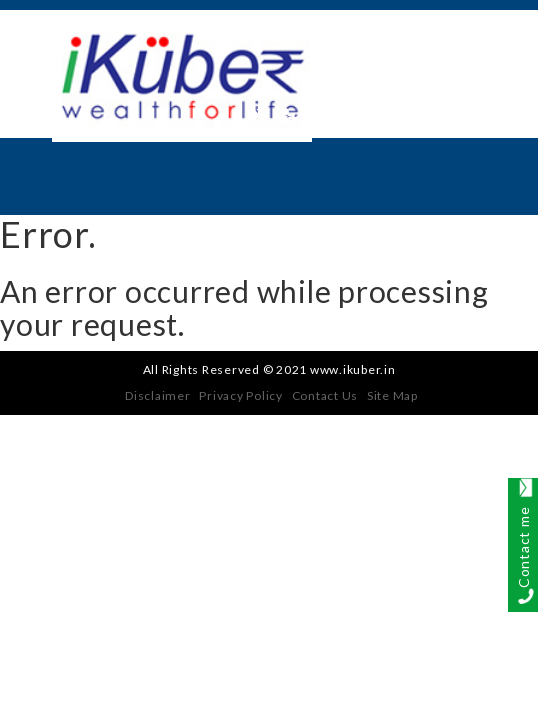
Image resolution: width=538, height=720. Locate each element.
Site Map (392, 395)
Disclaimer (158, 395)
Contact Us (325, 395)
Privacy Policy (241, 395)
